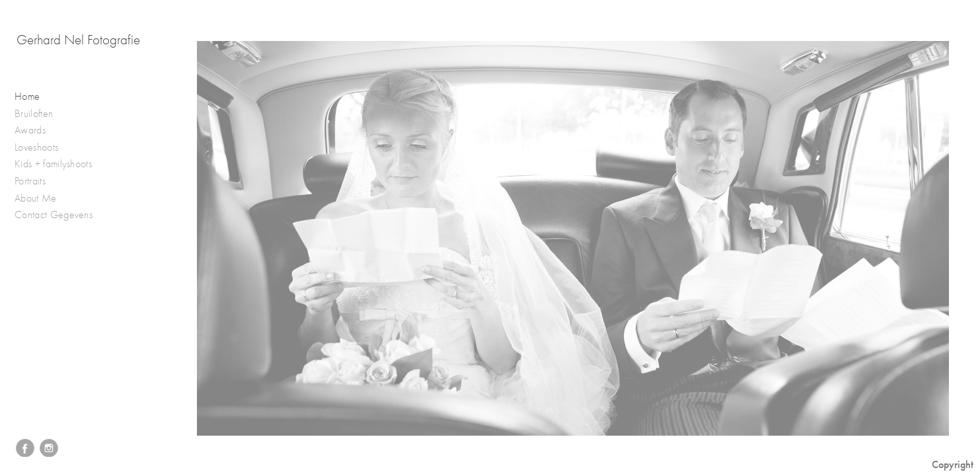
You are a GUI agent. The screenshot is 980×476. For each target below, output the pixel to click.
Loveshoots (43, 148)
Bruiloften (41, 114)
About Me (36, 198)
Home (27, 97)
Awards (37, 131)
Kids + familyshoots (60, 164)
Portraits (37, 181)
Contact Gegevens (54, 215)
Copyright (953, 464)
